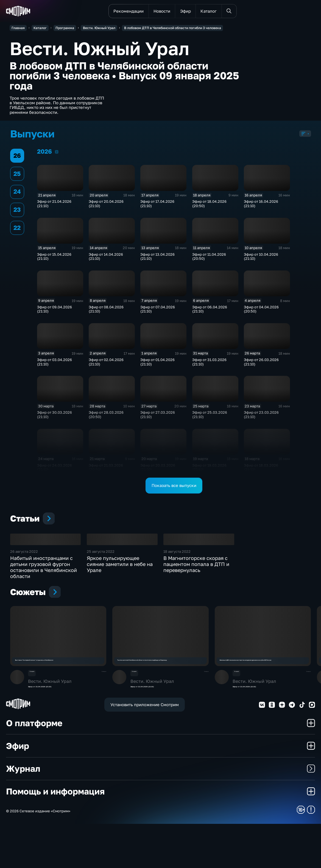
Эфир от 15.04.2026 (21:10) (54, 258)
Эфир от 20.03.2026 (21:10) (158, 469)
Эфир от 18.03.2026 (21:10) (261, 469)
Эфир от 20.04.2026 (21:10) (106, 206)
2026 (57, 154)
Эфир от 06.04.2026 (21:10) (210, 311)
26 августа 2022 (24, 593)
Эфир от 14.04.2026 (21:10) (106, 258)
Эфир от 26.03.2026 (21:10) (261, 364)
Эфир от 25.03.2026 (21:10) (210, 417)
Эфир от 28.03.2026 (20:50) (106, 417)
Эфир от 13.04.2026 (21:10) (157, 258)
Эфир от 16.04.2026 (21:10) (261, 206)
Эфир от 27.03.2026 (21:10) (158, 417)
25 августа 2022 (101, 593)
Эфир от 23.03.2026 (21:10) (261, 417)
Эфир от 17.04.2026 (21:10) (157, 206)
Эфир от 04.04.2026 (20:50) (261, 311)
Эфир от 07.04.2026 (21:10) (158, 311)
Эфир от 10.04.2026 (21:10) (261, 258)
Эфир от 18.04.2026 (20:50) (209, 206)
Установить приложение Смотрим (145, 749)
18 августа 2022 (177, 593)
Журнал (160, 813)
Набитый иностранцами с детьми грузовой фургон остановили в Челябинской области (44, 608)
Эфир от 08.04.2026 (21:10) (106, 311)
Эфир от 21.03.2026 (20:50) (106, 469)
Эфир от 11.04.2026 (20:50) (209, 258)
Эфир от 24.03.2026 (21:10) (55, 469)
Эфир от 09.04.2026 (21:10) (55, 311)
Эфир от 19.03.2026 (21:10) (209, 469)
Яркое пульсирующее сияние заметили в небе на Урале (120, 605)
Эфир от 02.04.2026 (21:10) (106, 364)
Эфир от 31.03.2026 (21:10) (209, 364)
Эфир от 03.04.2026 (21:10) (55, 364)
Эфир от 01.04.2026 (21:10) (157, 364)
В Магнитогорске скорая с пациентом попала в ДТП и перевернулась (196, 605)
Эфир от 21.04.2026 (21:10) (54, 206)
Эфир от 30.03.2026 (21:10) (55, 417)
